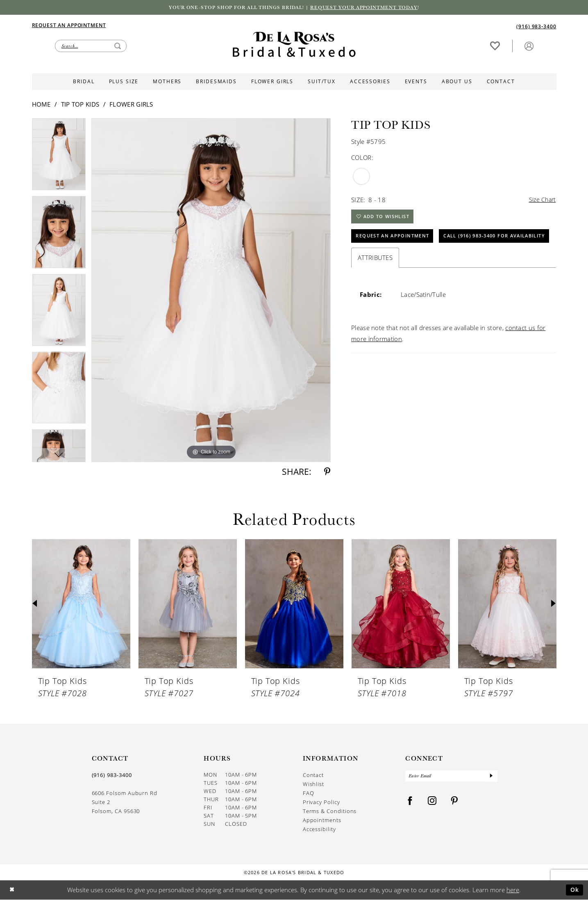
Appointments (322, 821)
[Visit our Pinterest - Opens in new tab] (454, 803)
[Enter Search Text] (91, 46)
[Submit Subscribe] (491, 777)
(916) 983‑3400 (112, 776)
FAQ (309, 794)
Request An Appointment (396, 240)
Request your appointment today (370, 8)
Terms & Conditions (330, 812)
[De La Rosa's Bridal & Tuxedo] (294, 45)
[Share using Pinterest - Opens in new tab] (327, 473)
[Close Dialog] (12, 890)
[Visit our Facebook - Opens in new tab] (410, 803)
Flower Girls (131, 105)
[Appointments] (69, 25)
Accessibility (319, 830)
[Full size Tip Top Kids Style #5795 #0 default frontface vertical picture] (211, 291)
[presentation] (81, 605)
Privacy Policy (321, 803)
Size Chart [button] (541, 201)
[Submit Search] (118, 46)
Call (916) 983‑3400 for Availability (414, 262)
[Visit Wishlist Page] (495, 46)
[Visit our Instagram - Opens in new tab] (432, 803)
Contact (313, 776)
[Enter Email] (451, 777)
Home (41, 105)
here (513, 890)
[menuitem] (163, 25)
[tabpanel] (59, 158)
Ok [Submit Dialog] (574, 890)
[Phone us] (536, 26)
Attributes (375, 284)
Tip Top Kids (80, 105)
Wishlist (313, 785)
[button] (529, 46)
